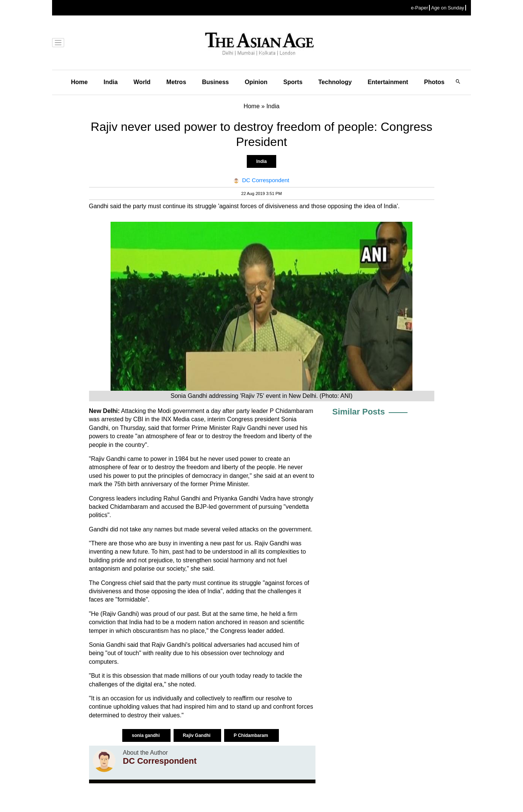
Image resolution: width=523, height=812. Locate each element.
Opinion (256, 82)
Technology (335, 82)
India (110, 82)
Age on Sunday (448, 8)
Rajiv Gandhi (198, 735)
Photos (434, 82)
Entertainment (388, 82)
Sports (293, 82)
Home (79, 82)
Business (215, 82)
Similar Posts (359, 412)
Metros (176, 82)
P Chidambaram (251, 735)
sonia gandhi (146, 735)
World (142, 82)
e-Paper (420, 8)
